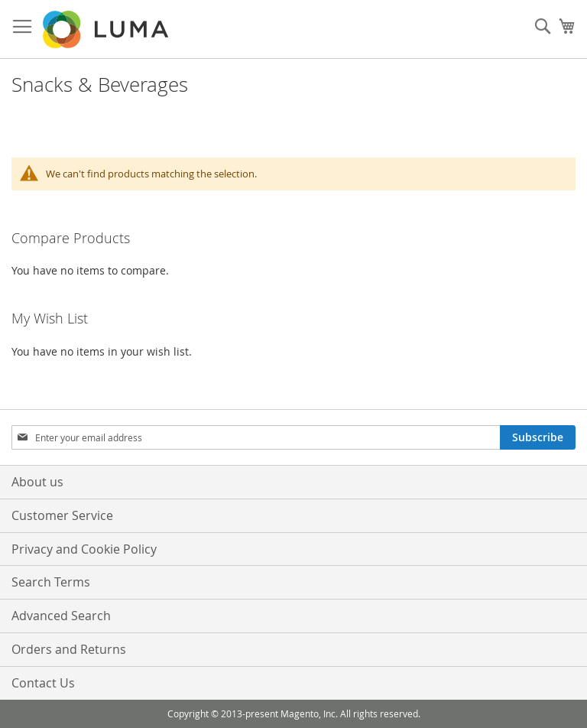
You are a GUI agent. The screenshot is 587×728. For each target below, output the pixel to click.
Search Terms (51, 582)
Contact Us (43, 683)
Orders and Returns (69, 649)
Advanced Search (61, 616)
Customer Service (62, 515)
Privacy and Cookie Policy (84, 549)
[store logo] (107, 29)
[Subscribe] (538, 437)
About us (37, 482)
